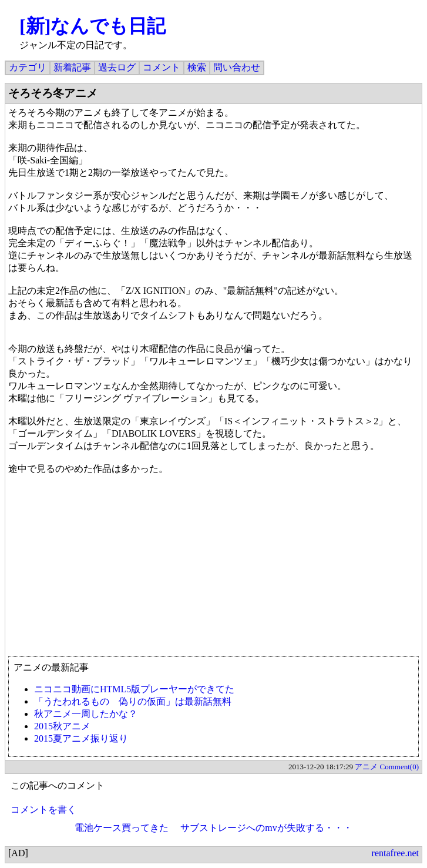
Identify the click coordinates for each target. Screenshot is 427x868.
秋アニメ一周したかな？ (86, 714)
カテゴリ (28, 67)
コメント (162, 67)
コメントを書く (43, 810)
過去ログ (117, 67)
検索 (197, 67)
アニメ (366, 767)
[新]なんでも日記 (93, 26)
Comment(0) (399, 767)
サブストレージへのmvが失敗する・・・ (266, 828)
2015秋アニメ (62, 726)
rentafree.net (395, 853)
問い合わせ (237, 67)
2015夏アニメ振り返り (81, 738)
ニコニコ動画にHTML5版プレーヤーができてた (134, 689)
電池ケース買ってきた (122, 828)
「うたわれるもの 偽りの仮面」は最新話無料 (133, 701)
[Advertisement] (213, 571)
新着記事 (72, 67)
